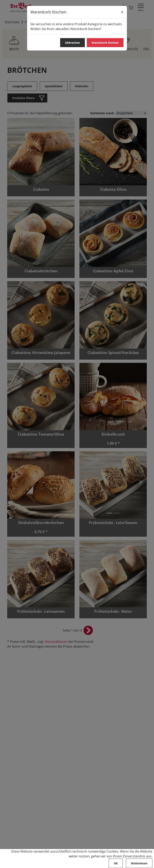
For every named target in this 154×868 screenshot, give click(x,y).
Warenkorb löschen (105, 43)
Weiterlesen (139, 863)
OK (116, 863)
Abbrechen (72, 43)
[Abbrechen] (122, 12)
